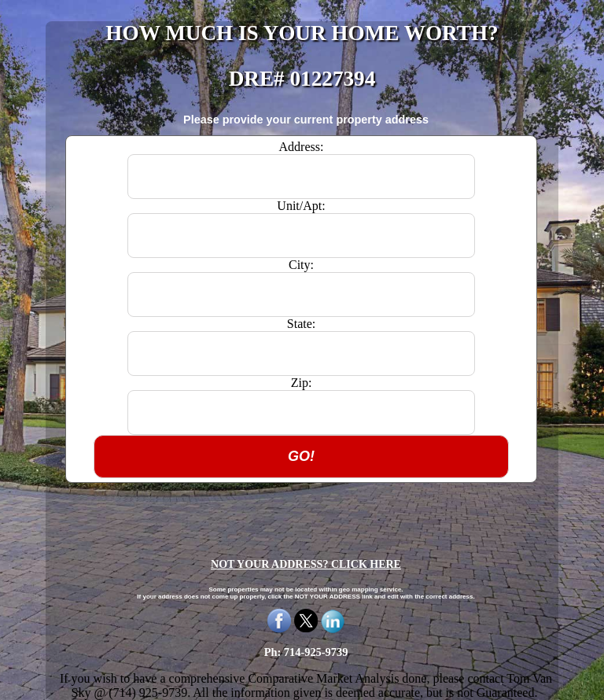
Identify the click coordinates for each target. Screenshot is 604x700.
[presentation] (306, 514)
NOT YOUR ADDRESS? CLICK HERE (306, 564)
